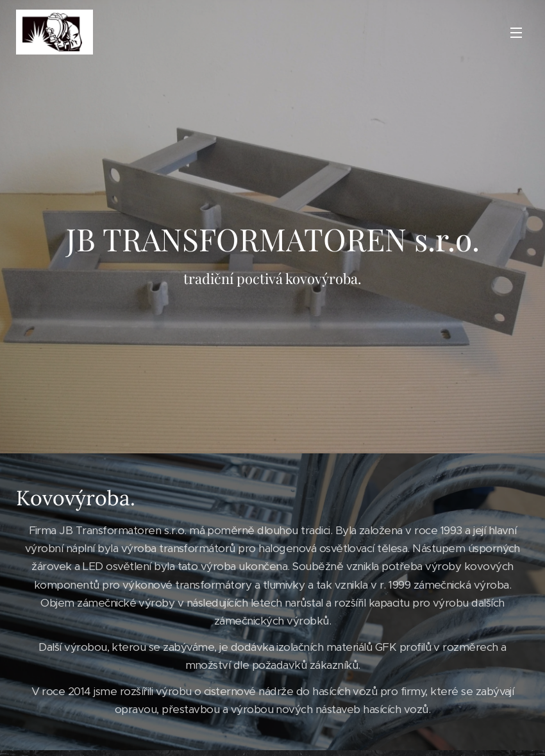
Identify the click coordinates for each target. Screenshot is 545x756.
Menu (516, 33)
